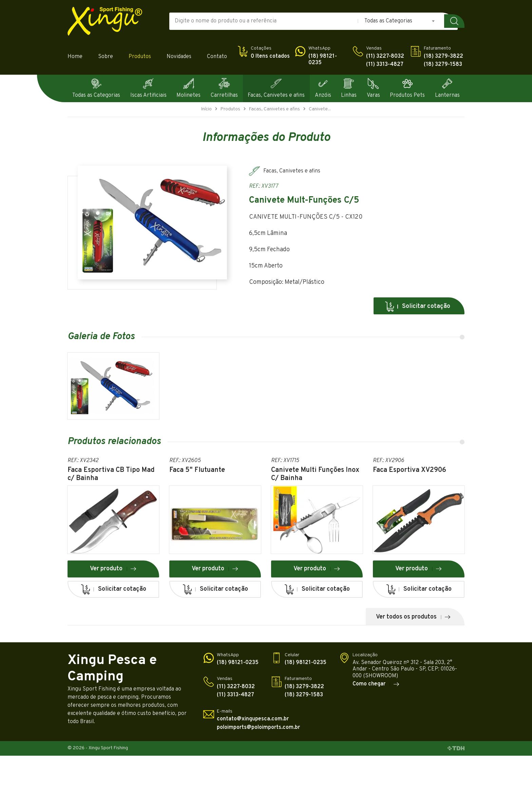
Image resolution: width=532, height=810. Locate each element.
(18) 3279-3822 (443, 57)
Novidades (179, 57)
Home (75, 57)
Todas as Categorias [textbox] (388, 21)
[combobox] (400, 21)
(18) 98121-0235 (323, 60)
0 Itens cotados (270, 57)
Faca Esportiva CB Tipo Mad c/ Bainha (111, 474)
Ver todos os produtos (413, 617)
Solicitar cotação (417, 307)
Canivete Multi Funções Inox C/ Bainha (315, 474)
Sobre (106, 57)
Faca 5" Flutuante (197, 470)
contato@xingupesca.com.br (253, 719)
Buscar (454, 21)
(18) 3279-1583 (443, 65)
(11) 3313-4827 (385, 65)
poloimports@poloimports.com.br (258, 728)
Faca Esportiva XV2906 (410, 470)
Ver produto (113, 569)
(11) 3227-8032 (385, 57)
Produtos (140, 57)
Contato (217, 57)
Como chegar (376, 684)
